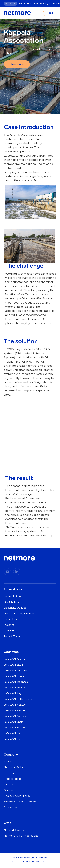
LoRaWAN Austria (14, 659)
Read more (17, 64)
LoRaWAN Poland (14, 710)
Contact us (10, 807)
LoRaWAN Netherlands (18, 699)
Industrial (9, 625)
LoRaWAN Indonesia (16, 682)
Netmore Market (14, 767)
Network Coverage (15, 830)
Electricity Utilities (15, 608)
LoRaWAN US (12, 739)
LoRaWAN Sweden (15, 728)
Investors (10, 773)
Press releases (13, 779)
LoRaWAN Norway (15, 705)
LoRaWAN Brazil (13, 665)
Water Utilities (13, 596)
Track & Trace (12, 636)
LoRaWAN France (14, 676)
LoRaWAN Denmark (16, 670)
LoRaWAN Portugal (15, 716)
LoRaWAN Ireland (14, 688)
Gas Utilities (11, 602)
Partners (9, 784)
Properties (10, 619)
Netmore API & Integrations (21, 836)
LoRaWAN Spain (14, 722)
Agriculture (10, 631)
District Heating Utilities (19, 613)
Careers (9, 790)
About (8, 762)
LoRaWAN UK (12, 733)
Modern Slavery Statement (20, 802)
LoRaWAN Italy (13, 693)
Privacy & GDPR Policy (17, 796)
